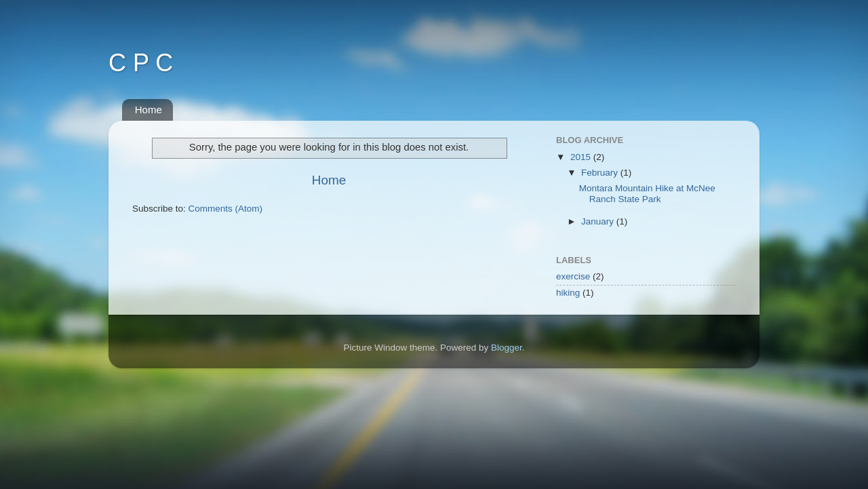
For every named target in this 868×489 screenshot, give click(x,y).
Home (149, 110)
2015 (582, 157)
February (601, 173)
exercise (573, 276)
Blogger (507, 348)
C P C (141, 63)
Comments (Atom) (226, 209)
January (599, 221)
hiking (568, 293)
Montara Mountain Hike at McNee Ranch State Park (647, 194)
